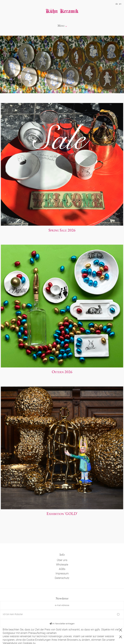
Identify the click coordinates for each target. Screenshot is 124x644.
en (120, 4)
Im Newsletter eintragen (62, 624)
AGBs (62, 569)
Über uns (62, 560)
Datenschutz (62, 578)
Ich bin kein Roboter (13, 614)
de (117, 4)
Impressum (62, 574)
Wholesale (62, 565)
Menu (61, 26)
